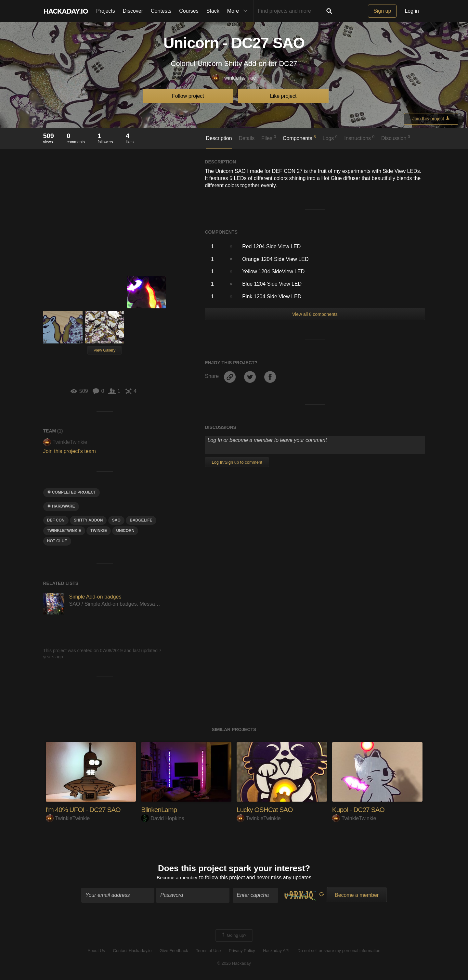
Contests (161, 11)
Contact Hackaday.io (132, 952)
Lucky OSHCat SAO (266, 810)
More (239, 11)
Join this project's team (70, 451)
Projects (106, 11)
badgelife (141, 520)
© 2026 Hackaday (234, 964)
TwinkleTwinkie (234, 78)
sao (116, 520)
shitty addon (88, 520)
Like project (283, 96)
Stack (213, 11)
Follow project (188, 96)
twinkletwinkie (64, 531)
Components (299, 138)
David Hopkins (162, 818)
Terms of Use (208, 952)
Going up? (234, 936)
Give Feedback (174, 952)
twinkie (99, 531)
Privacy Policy (242, 952)
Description (219, 138)
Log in (412, 11)
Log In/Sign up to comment (237, 462)
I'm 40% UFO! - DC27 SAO (85, 810)
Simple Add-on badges (95, 597)
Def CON (56, 520)
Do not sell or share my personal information (339, 952)
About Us (96, 952)
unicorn (125, 531)
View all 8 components (315, 314)
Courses (189, 11)
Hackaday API (276, 952)
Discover (133, 11)
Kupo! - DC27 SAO (360, 810)
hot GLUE (57, 541)
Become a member (177, 878)
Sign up (382, 11)
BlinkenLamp (160, 810)
